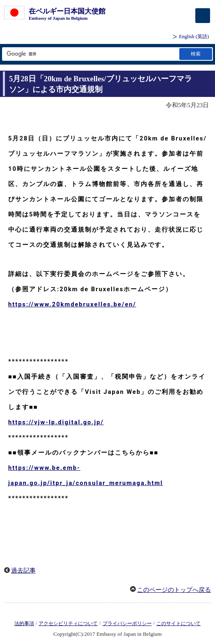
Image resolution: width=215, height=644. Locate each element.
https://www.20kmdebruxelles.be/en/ (72, 304)
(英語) (194, 37)
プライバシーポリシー (127, 623)
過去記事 (23, 570)
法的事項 (24, 623)
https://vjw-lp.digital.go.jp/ (56, 422)
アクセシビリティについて (68, 623)
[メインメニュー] (203, 16)
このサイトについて (178, 623)
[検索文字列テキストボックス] (90, 54)
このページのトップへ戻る (174, 590)
